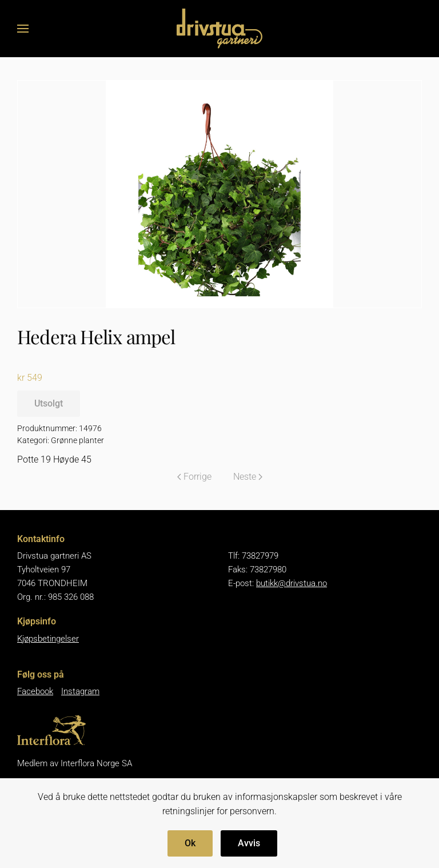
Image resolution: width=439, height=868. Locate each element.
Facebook (35, 691)
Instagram (80, 691)
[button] (23, 29)
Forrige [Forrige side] (194, 477)
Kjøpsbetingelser (48, 639)
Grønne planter (77, 440)
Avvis (249, 843)
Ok (190, 843)
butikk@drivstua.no (292, 583)
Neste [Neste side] (248, 477)
